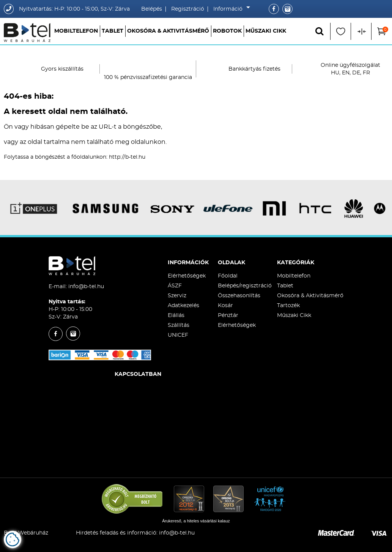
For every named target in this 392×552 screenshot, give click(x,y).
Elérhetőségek (187, 276)
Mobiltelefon (76, 31)
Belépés (152, 9)
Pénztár (228, 315)
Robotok (227, 31)
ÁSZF (175, 286)
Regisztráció (188, 9)
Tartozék (288, 306)
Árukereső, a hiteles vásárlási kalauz (196, 521)
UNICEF (178, 335)
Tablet (113, 31)
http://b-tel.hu (127, 157)
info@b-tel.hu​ (177, 533)
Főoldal (228, 276)
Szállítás (179, 325)
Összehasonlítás (239, 296)
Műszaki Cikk (266, 31)
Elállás (176, 315)
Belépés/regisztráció (245, 286)
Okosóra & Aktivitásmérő (168, 31)
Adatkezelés (183, 306)
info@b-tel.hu (86, 287)
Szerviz (177, 296)
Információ (230, 9)
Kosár (225, 306)
